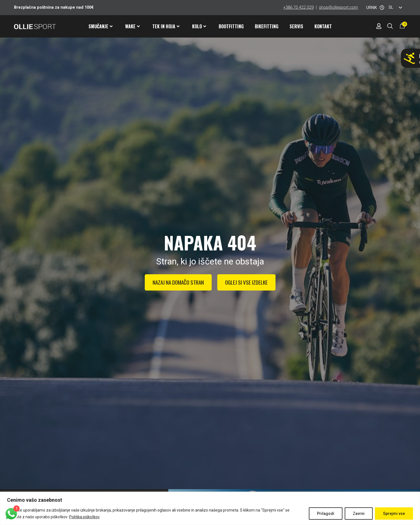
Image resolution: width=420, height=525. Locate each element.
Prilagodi (326, 514)
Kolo (199, 26)
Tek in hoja (166, 26)
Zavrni (359, 514)
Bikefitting (267, 26)
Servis (296, 26)
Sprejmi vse (394, 514)
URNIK (372, 8)
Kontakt (323, 26)
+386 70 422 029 (298, 7)
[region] (210, 508)
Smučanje (101, 26)
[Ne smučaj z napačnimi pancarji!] (409, 58)
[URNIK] (382, 8)
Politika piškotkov (84, 517)
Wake (132, 26)
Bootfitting (231, 26)
